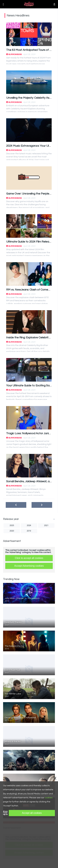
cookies (49, 798)
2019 (29, 531)
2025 (12, 525)
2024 (29, 525)
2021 (46, 525)
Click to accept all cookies (29, 558)
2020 (12, 531)
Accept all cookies (32, 813)
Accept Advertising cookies (29, 566)
